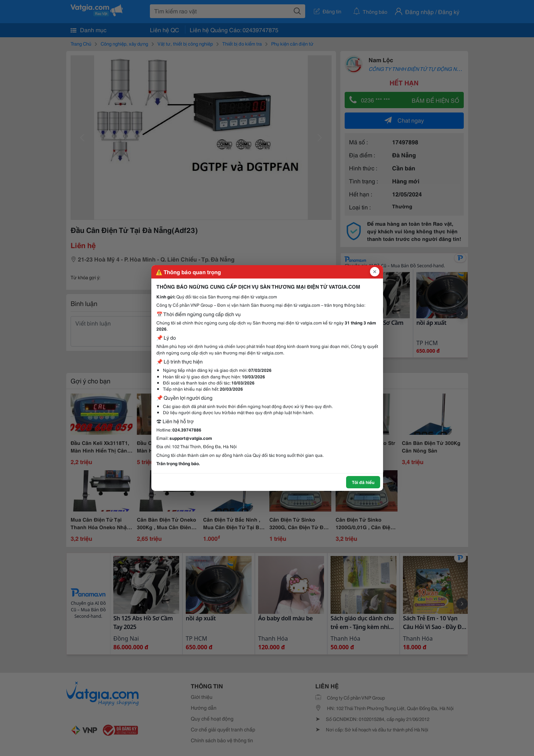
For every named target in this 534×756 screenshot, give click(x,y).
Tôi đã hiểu (363, 482)
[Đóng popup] (375, 272)
